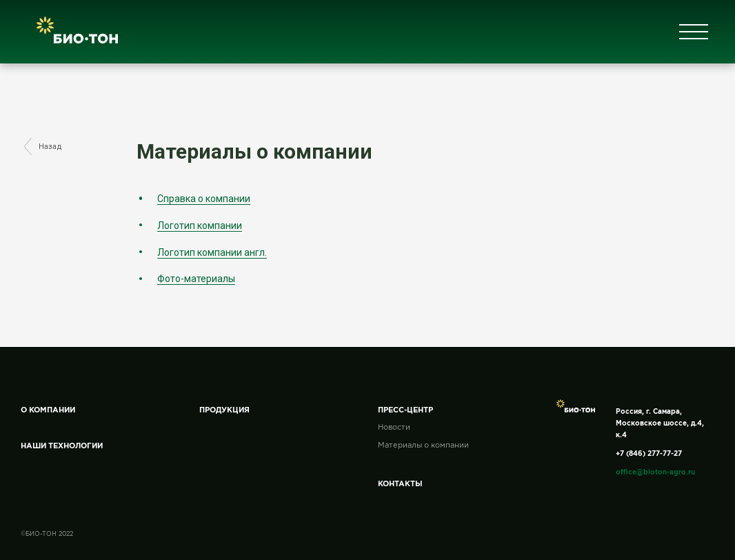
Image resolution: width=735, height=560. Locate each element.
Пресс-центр (405, 410)
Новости (394, 428)
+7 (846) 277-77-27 (649, 454)
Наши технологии (62, 446)
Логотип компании (200, 226)
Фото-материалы (196, 279)
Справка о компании (204, 199)
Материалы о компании (423, 446)
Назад (42, 147)
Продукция (224, 410)
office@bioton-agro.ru (655, 473)
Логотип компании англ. (212, 252)
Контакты (400, 484)
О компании (48, 410)
